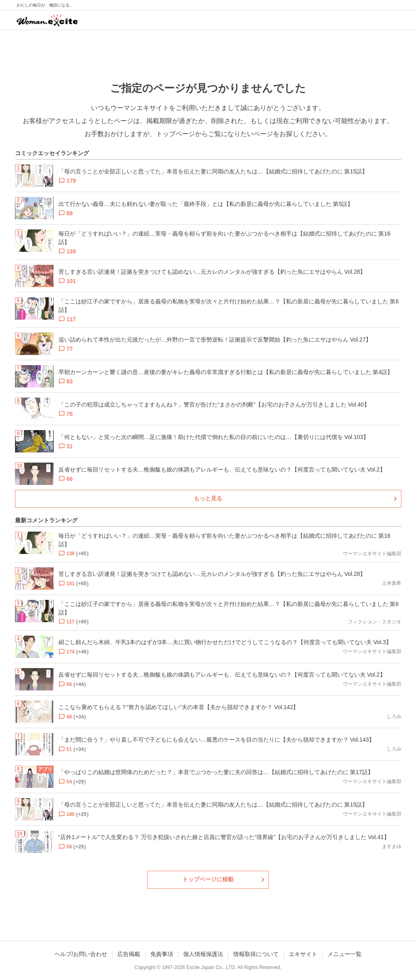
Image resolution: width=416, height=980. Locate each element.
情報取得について (256, 954)
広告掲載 (129, 954)
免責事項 (162, 954)
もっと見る (208, 498)
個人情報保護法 (203, 954)
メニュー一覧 (344, 954)
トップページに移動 (208, 879)
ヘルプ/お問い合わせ (81, 954)
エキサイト (303, 954)
